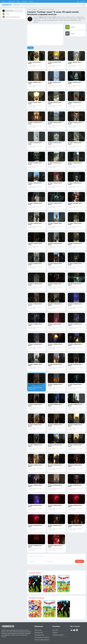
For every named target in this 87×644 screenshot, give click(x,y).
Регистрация (83, 1)
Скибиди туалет (8, 11)
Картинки (31, 1)
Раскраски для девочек (58, 635)
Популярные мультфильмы (36, 598)
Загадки (18, 1)
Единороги (55, 633)
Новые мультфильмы (35, 573)
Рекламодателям (39, 633)
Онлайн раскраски (11, 1)
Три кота (6, 14)
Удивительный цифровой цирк (11, 17)
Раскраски (3, 1)
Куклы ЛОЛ (55, 630)
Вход (78, 1)
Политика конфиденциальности (42, 640)
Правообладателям (39, 635)
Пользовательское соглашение (42, 637)
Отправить (80, 561)
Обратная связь (38, 630)
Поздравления (24, 1)
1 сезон (30, 48)
